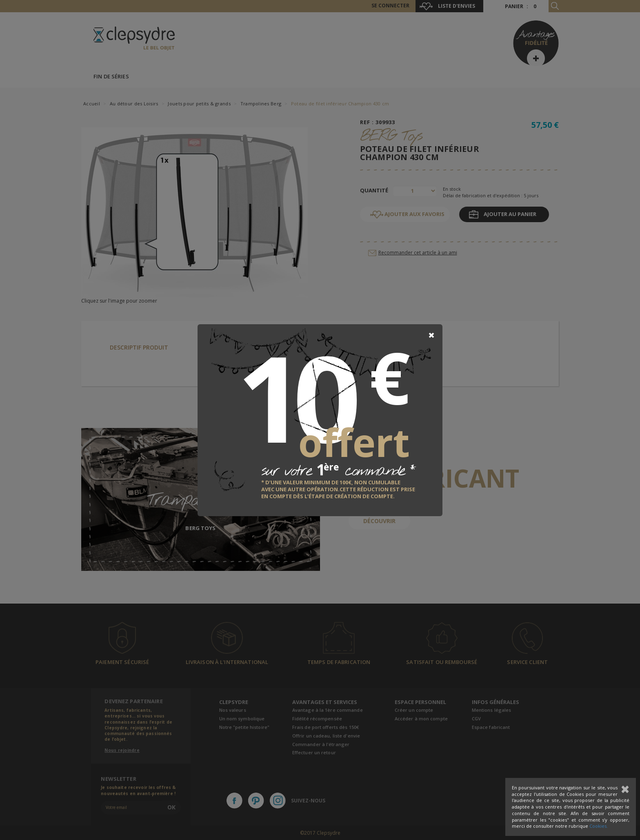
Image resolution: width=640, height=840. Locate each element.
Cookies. (599, 826)
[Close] (431, 335)
